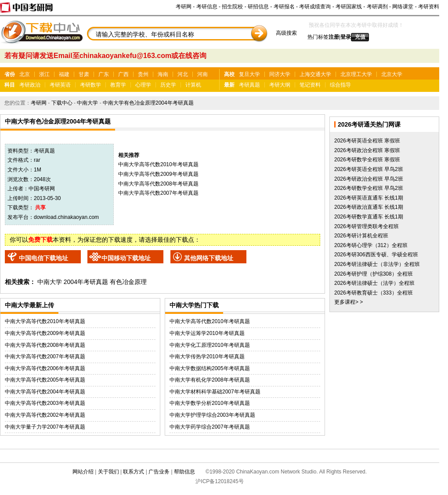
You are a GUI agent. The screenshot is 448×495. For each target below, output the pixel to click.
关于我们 (108, 472)
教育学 (118, 85)
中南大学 (87, 103)
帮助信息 (184, 472)
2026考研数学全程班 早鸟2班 (369, 188)
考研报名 (284, 7)
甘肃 (84, 74)
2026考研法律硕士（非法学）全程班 (377, 264)
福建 (64, 74)
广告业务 (159, 472)
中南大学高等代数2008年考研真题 (158, 184)
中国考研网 (42, 189)
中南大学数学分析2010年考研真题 (210, 403)
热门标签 (318, 37)
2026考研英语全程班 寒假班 (367, 141)
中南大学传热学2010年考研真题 (207, 357)
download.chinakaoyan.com (66, 217)
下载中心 (62, 103)
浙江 (44, 74)
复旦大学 (249, 74)
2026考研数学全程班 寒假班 (367, 160)
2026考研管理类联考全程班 (367, 226)
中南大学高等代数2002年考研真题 (45, 415)
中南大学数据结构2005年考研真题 (210, 368)
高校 (229, 74)
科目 (10, 85)
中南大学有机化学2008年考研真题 (210, 380)
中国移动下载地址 (126, 258)
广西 (123, 74)
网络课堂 (403, 7)
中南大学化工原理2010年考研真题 (210, 345)
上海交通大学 (315, 74)
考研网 (184, 7)
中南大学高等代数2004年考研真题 (45, 392)
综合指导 (340, 85)
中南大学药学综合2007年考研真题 (210, 427)
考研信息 (207, 7)
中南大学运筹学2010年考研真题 (207, 333)
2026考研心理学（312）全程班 (371, 245)
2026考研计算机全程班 (361, 236)
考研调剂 (377, 7)
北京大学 (392, 74)
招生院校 (232, 7)
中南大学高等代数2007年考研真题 (158, 193)
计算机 (193, 85)
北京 (25, 74)
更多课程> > (349, 302)
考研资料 (429, 7)
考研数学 (90, 85)
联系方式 (134, 472)
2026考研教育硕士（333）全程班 (374, 293)
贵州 (143, 74)
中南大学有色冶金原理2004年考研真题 (148, 103)
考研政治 (30, 85)
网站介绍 (83, 472)
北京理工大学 (356, 74)
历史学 (168, 85)
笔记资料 (310, 85)
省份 (10, 74)
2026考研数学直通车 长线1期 (369, 217)
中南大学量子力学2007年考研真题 (45, 427)
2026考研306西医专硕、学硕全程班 (376, 255)
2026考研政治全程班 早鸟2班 (369, 179)
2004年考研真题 (86, 282)
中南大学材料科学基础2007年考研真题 (215, 392)
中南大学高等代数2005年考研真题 (45, 380)
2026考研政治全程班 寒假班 (367, 150)
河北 (183, 74)
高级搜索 (286, 33)
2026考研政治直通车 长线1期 (369, 207)
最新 (229, 85)
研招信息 (258, 7)
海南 (163, 74)
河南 (202, 74)
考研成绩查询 (315, 7)
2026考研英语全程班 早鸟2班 (369, 169)
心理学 (143, 85)
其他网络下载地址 (209, 258)
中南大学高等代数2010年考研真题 (158, 164)
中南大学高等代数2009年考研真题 (158, 174)
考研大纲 (280, 85)
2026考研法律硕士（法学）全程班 (374, 283)
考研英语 (60, 85)
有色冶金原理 (128, 282)
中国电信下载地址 (43, 258)
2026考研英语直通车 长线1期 (369, 198)
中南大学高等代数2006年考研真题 (45, 368)
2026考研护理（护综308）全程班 (374, 274)
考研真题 (249, 85)
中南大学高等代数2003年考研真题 (45, 403)
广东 (104, 74)
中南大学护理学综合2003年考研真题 (212, 415)
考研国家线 (349, 7)
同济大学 (280, 74)
